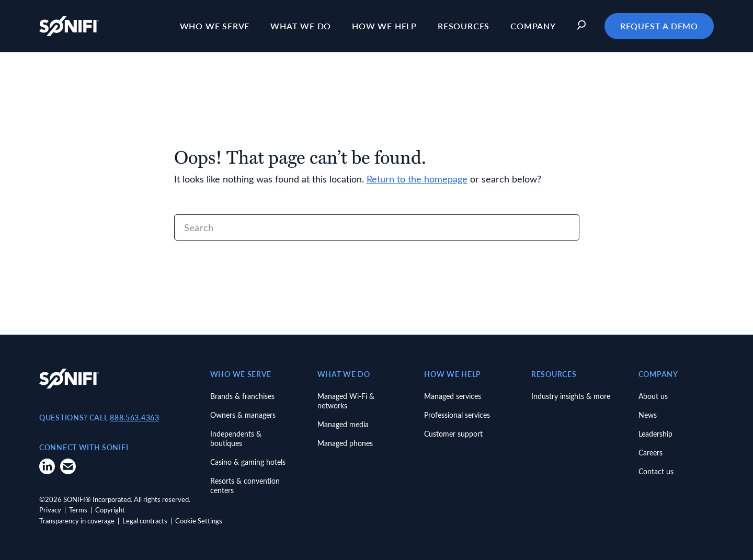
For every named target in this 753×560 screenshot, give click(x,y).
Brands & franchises (242, 396)
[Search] (377, 227)
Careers (651, 453)
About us (653, 396)
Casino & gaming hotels (248, 462)
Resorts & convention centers (245, 485)
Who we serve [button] (215, 26)
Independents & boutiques (236, 438)
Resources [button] (464, 26)
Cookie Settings (199, 521)
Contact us (656, 471)
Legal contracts (145, 521)
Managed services (453, 396)
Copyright (110, 510)
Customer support (453, 434)
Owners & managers (243, 415)
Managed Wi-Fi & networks (346, 401)
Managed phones (345, 443)
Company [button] (533, 26)
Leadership (655, 434)
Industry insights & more (571, 396)
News (648, 415)
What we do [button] (301, 26)
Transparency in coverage (77, 521)
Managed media (343, 424)
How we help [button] (384, 26)
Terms (78, 510)
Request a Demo (659, 26)
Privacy (50, 510)
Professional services (457, 415)
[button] (584, 26)
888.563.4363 (134, 418)
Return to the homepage (417, 179)
